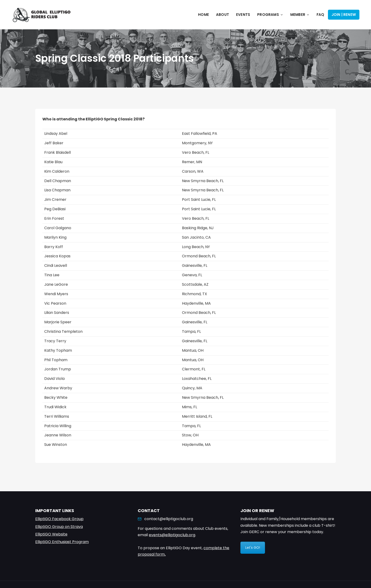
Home (203, 15)
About (223, 15)
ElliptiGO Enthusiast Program (62, 542)
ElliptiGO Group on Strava (59, 527)
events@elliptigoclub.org (172, 535)
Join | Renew (344, 15)
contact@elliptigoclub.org (169, 519)
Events (243, 15)
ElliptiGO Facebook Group (59, 519)
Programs (270, 15)
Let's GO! (253, 548)
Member (300, 15)
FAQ (320, 15)
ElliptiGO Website (51, 534)
